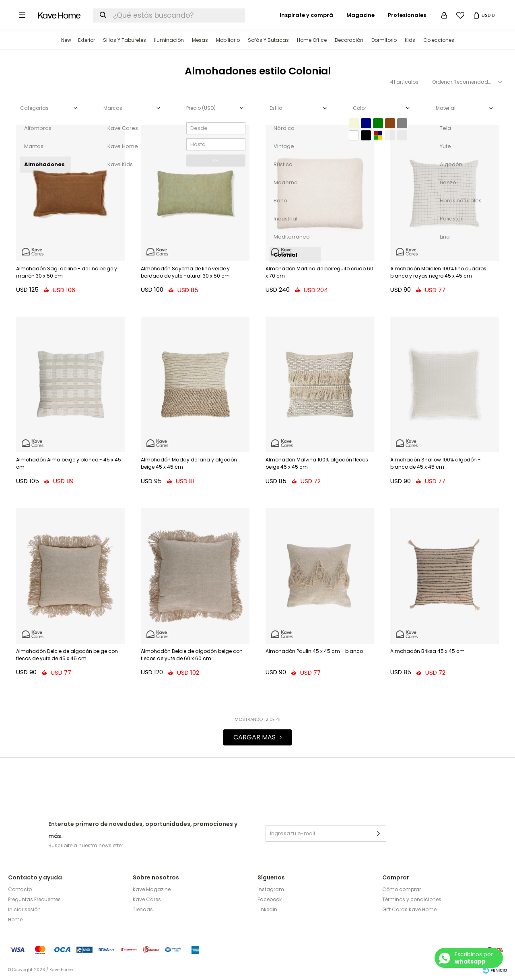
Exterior (87, 40)
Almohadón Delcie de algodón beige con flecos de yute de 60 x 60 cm (192, 655)
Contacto (20, 889)
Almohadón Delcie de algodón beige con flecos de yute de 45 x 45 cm (67, 655)
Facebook (270, 899)
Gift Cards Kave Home (409, 909)
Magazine (360, 15)
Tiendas (143, 909)
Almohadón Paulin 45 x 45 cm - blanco (314, 651)
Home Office (312, 40)
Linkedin (267, 909)
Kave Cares (147, 899)
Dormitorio (384, 40)
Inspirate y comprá (306, 15)
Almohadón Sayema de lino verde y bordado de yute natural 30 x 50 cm (185, 272)
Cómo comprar (402, 889)
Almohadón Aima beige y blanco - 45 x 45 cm (69, 463)
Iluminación (169, 40)
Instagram (271, 889)
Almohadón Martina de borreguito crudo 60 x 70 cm (319, 272)
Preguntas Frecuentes (34, 899)
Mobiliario (228, 40)
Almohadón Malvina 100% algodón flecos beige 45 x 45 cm (317, 463)
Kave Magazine (152, 889)
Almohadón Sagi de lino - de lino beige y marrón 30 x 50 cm (67, 272)
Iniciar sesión (24, 909)
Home (15, 919)
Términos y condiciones (412, 899)
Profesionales (407, 15)
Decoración (349, 40)
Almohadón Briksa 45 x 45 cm (427, 651)
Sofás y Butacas (268, 40)
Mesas (200, 40)
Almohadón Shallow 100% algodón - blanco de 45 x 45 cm (436, 463)
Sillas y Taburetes (125, 40)
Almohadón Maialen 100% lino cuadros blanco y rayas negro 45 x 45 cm (438, 272)
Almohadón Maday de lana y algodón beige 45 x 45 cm (189, 463)
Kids (410, 40)
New (66, 40)
